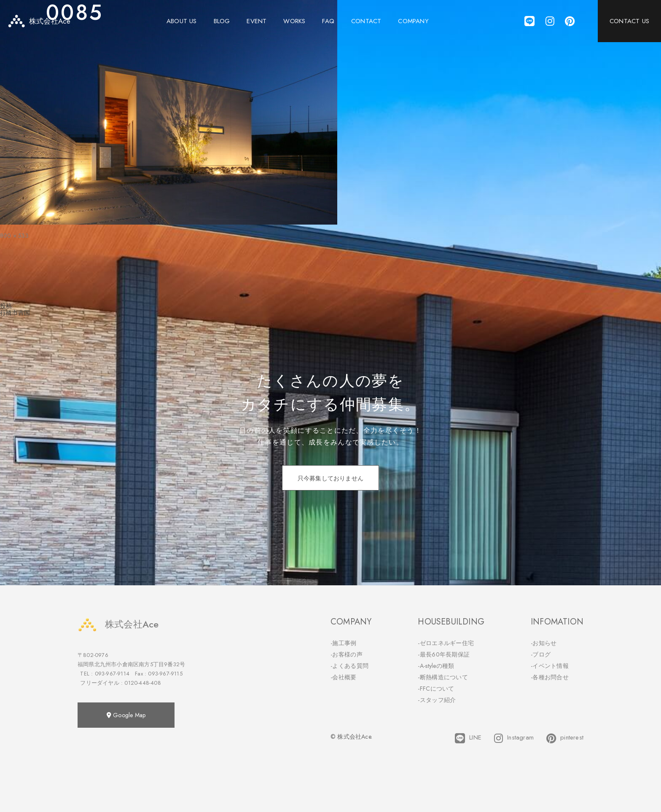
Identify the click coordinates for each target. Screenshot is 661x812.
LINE (468, 738)
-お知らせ (544, 643)
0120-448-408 (142, 683)
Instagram (514, 738)
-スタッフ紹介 (437, 700)
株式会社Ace (118, 624)
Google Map (126, 715)
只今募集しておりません (330, 478)
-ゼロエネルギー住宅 (446, 643)
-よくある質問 (349, 666)
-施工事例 (344, 643)
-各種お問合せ (550, 677)
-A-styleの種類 (436, 666)
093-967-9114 (112, 674)
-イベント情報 (550, 666)
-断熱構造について (443, 677)
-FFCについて (436, 689)
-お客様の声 (347, 654)
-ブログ (541, 654)
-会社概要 (344, 677)
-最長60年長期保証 (444, 654)
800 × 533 (14, 236)
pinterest (565, 738)
